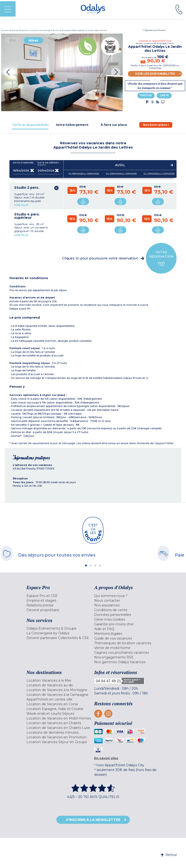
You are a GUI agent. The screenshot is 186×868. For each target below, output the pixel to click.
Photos (146, 95)
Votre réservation (161, 258)
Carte (164, 95)
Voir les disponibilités (155, 74)
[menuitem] (59, 596)
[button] (154, 30)
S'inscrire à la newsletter (93, 820)
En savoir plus (106, 758)
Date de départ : (49, 164)
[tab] (30, 125)
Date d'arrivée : (24, 164)
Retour (169, 855)
